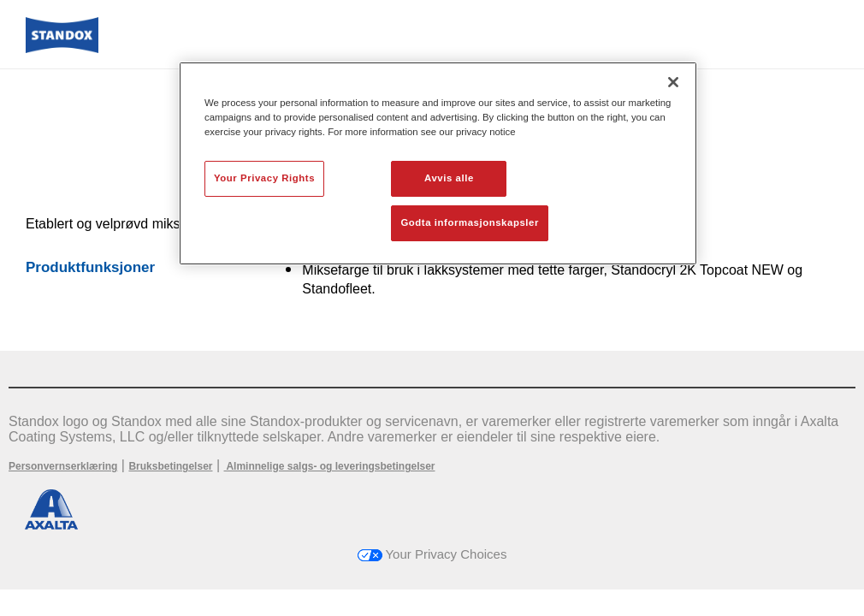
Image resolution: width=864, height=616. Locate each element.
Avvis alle (449, 178)
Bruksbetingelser (170, 466)
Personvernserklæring (63, 466)
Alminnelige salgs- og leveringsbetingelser (330, 466)
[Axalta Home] (62, 48)
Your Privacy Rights (264, 178)
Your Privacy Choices (432, 554)
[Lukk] (673, 82)
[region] (438, 163)
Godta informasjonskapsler (470, 222)
